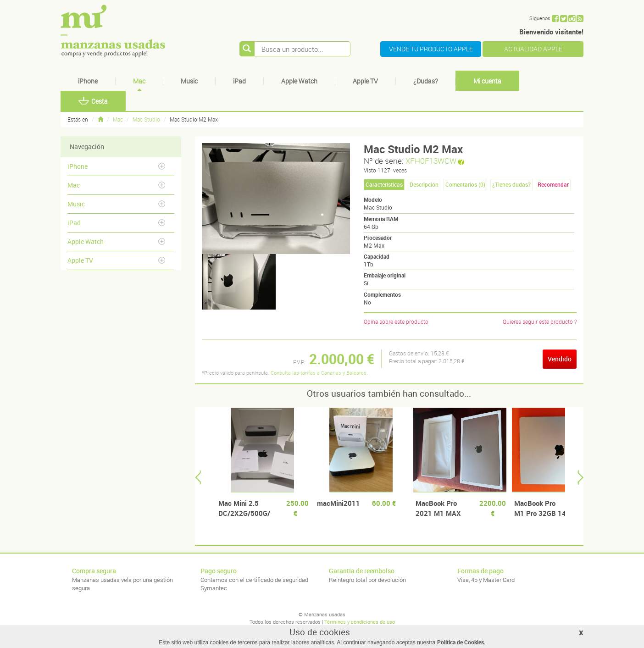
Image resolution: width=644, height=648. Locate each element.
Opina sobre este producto (396, 321)
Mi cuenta (487, 81)
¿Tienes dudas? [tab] (511, 184)
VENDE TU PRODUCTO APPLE (431, 49)
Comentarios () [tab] (465, 184)
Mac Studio (146, 119)
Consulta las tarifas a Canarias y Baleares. (319, 373)
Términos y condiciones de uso (360, 622)
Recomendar (553, 184)
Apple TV (365, 81)
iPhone (88, 81)
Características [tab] (384, 184)
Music (189, 81)
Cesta (93, 101)
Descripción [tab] (424, 184)
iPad (239, 81)
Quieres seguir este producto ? (540, 321)
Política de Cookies (461, 642)
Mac (139, 81)
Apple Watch (299, 81)
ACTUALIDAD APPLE (533, 49)
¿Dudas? (425, 81)
